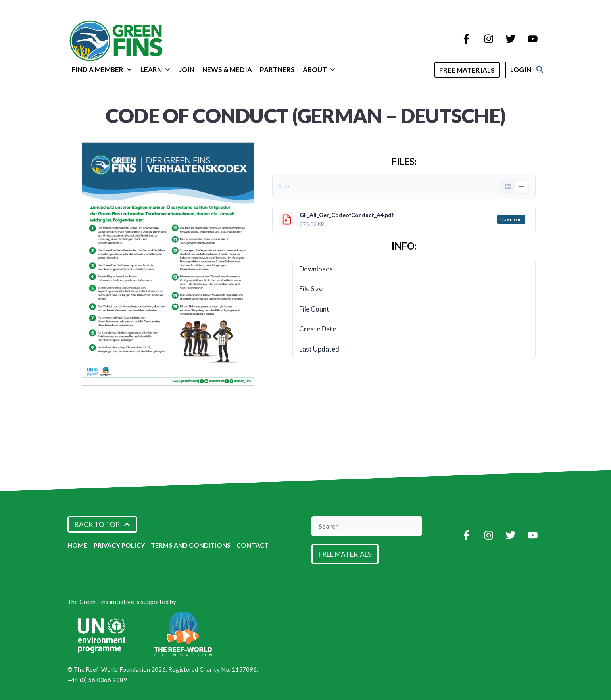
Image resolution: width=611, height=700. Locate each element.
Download (511, 219)
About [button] (319, 70)
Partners (277, 70)
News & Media (227, 70)
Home (78, 545)
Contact (253, 545)
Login (529, 70)
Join (187, 70)
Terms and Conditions (191, 545)
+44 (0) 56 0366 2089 (97, 680)
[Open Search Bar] (433, 69)
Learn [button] (156, 70)
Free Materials (475, 70)
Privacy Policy (119, 545)
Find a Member (102, 70)
